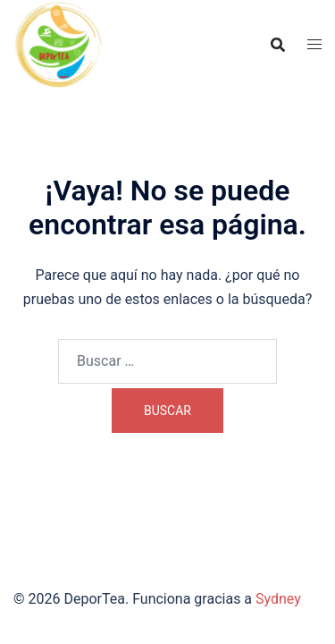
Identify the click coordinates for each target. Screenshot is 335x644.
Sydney (278, 599)
